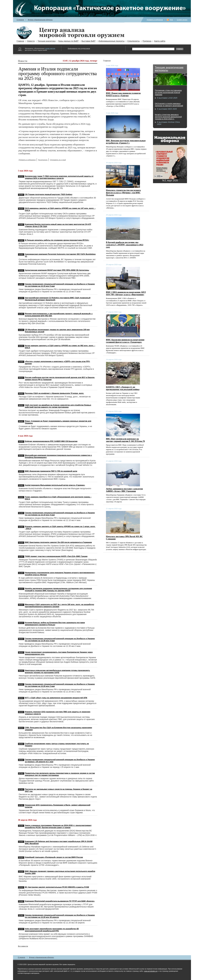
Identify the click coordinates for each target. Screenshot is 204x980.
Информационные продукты (111, 41)
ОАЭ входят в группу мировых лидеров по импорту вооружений (169, 105)
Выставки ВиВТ (89, 41)
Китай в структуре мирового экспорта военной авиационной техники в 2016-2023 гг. (168, 117)
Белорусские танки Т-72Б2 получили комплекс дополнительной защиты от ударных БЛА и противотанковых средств (59, 177)
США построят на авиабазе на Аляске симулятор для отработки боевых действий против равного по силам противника (58, 406)
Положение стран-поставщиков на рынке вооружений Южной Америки (168, 92)
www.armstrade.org (151, 971)
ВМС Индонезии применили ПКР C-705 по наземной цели (51, 471)
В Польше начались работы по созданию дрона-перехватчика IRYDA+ (57, 240)
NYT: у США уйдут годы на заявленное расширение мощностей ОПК (56, 698)
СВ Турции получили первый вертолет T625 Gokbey (49, 194)
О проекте (20, 20)
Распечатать (43, 160)
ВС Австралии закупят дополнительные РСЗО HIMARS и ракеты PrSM (57, 887)
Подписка (147, 41)
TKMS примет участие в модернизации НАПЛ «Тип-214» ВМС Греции (56, 556)
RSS (171, 20)
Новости (31, 41)
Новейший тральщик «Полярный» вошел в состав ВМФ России (54, 857)
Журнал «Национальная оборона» (40, 20)
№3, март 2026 (170, 180)
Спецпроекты (134, 41)
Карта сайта (160, 41)
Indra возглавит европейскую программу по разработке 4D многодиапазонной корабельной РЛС (52, 930)
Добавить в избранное (155, 20)
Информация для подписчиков (79, 48)
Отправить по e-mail (58, 160)
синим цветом (50, 48)
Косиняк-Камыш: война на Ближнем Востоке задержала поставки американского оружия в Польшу (55, 624)
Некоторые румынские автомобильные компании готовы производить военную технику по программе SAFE (57, 671)
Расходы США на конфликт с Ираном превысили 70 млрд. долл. (54, 393)
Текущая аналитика (47, 41)
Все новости (23, 946)
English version (182, 20)
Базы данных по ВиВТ (68, 41)
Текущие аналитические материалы (169, 69)
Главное (20, 41)
